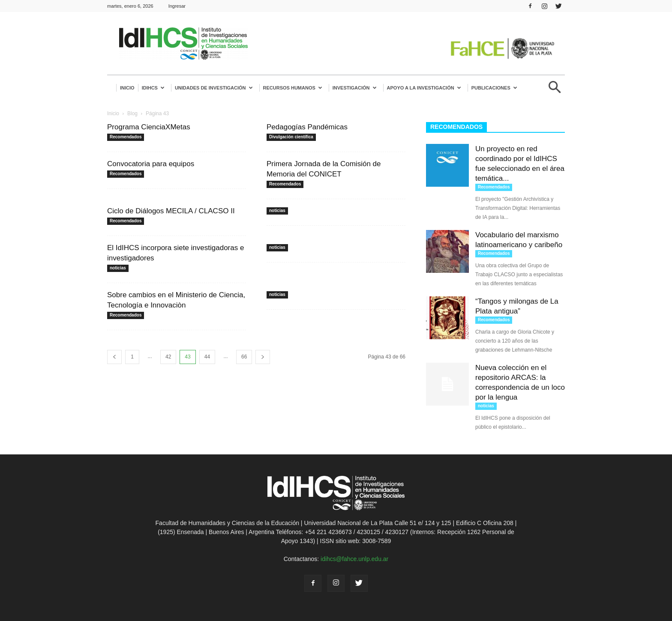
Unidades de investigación (214, 88)
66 (244, 357)
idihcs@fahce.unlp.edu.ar (354, 559)
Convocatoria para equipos (151, 164)
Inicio (127, 88)
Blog (132, 113)
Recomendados (126, 137)
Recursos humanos (293, 88)
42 (168, 357)
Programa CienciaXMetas (149, 127)
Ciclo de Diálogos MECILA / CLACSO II (171, 211)
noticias (277, 210)
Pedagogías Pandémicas (307, 127)
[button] (555, 91)
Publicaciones (494, 88)
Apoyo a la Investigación (424, 88)
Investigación (355, 88)
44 (207, 357)
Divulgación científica (291, 137)
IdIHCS (153, 88)
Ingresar (177, 6)
